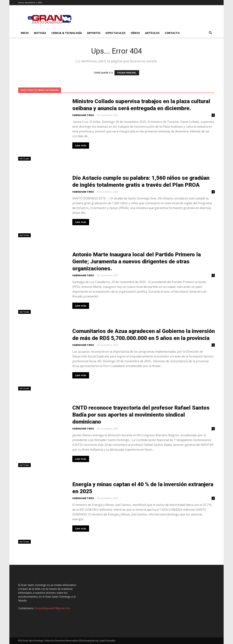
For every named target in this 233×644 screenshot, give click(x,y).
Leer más (81, 145)
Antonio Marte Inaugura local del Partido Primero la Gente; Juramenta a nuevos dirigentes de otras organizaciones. (137, 261)
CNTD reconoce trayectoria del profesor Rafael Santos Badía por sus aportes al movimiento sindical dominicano (141, 415)
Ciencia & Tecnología (67, 33)
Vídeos (135, 33)
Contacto (172, 33)
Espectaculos (116, 33)
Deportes (94, 33)
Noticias (40, 33)
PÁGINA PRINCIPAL (127, 73)
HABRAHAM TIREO (83, 115)
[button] (210, 33)
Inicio (25, 33)
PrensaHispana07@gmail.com (53, 608)
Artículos (152, 33)
